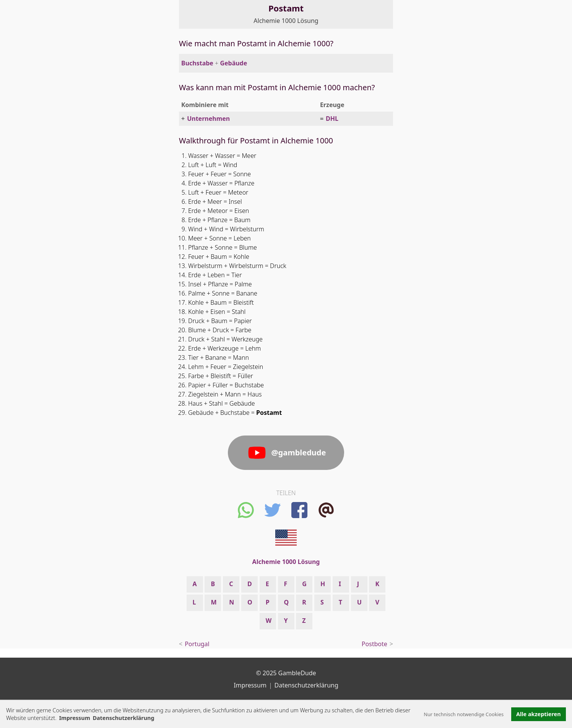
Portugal (197, 644)
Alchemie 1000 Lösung (286, 21)
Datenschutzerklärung (306, 685)
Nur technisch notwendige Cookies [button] (464, 714)
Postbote (375, 644)
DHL (332, 119)
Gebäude (233, 63)
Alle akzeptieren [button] (538, 714)
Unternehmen (208, 119)
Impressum (74, 718)
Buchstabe (197, 63)
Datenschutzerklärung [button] (123, 718)
